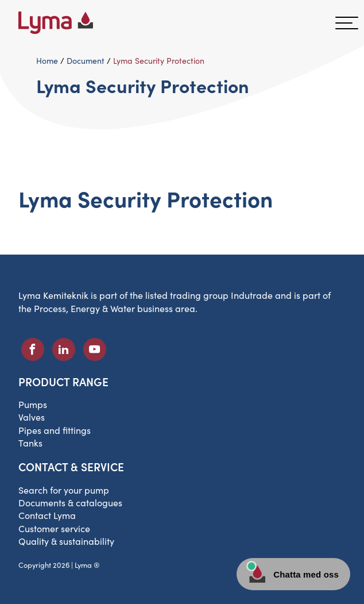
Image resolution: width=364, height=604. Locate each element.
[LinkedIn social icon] (64, 349)
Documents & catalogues (70, 503)
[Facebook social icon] (33, 349)
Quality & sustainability (66, 541)
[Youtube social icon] (95, 349)
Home (47, 61)
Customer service (54, 528)
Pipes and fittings (55, 430)
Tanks (30, 443)
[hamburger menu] (347, 23)
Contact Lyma (47, 515)
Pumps (33, 404)
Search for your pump (64, 490)
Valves (32, 417)
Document (86, 61)
